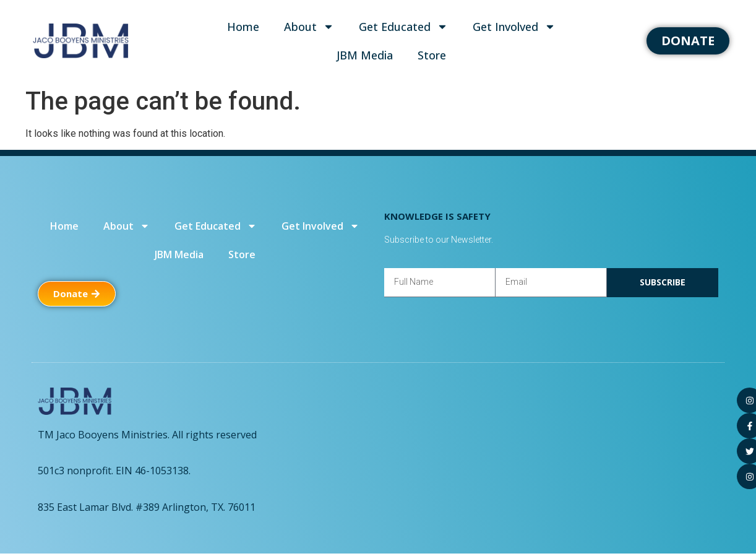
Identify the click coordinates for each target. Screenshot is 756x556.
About (309, 27)
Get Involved (514, 27)
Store (432, 55)
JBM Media (365, 55)
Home (243, 27)
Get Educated (403, 27)
